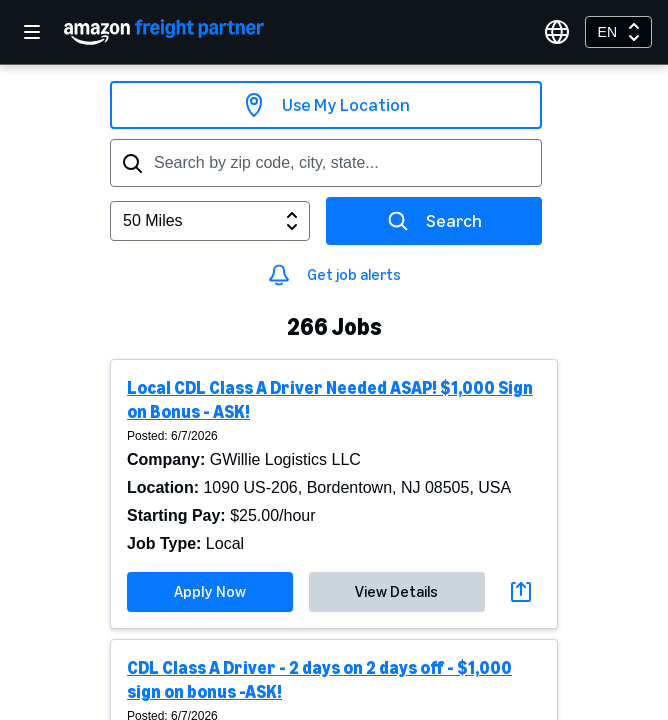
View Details (396, 591)
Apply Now (210, 591)
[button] (334, 494)
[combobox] (618, 32)
